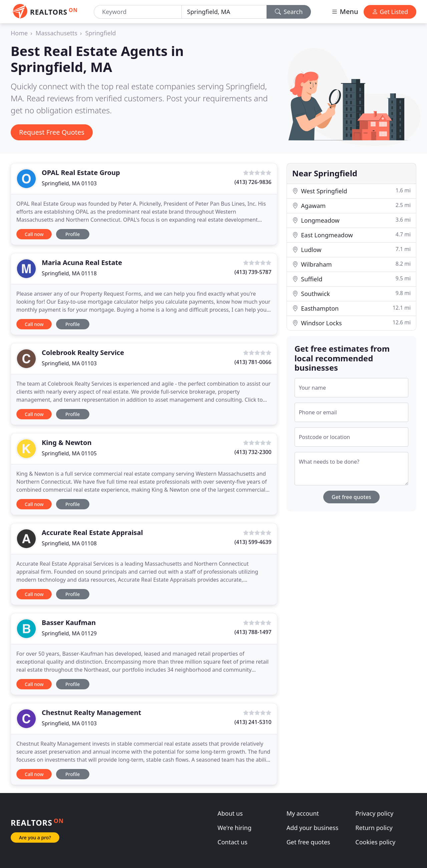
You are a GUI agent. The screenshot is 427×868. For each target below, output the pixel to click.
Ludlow (351, 249)
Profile (73, 234)
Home (19, 33)
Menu (345, 11)
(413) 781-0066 (253, 362)
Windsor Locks (351, 323)
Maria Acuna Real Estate (82, 262)
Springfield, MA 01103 (69, 183)
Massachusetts (57, 33)
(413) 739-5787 (253, 272)
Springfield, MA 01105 (69, 453)
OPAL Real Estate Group (81, 172)
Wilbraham (351, 264)
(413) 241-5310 (253, 722)
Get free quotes (351, 497)
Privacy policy (374, 813)
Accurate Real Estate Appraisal (92, 532)
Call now (34, 234)
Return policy (374, 828)
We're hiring (235, 828)
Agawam (351, 205)
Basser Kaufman (69, 622)
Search (289, 12)
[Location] (224, 12)
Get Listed (390, 12)
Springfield (100, 33)
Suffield (351, 279)
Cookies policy (375, 842)
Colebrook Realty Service (83, 352)
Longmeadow (351, 220)
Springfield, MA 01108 (69, 543)
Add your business (313, 828)
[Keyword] (138, 12)
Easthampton (351, 308)
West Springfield (351, 191)
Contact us (233, 842)
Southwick (351, 293)
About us (230, 813)
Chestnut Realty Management (91, 712)
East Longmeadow (351, 235)
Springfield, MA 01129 (69, 633)
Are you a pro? (35, 837)
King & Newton (67, 442)
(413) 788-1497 (253, 632)
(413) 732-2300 (253, 452)
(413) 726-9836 (253, 182)
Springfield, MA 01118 (69, 273)
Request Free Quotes (52, 132)
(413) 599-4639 (253, 542)
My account (303, 813)
